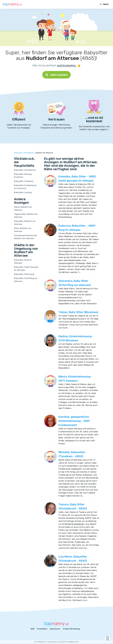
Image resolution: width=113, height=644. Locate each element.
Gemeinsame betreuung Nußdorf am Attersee (25, 237)
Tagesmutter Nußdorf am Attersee (26, 216)
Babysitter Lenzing (23, 192)
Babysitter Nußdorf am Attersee (25, 223)
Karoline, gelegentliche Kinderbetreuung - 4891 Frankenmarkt (74, 421)
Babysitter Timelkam (24, 181)
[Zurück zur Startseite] (13, 4)
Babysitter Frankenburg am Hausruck (25, 187)
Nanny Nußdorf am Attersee (23, 208)
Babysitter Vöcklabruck (25, 170)
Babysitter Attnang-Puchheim (23, 176)
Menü (104, 4)
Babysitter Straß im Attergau (23, 261)
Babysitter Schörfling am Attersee (26, 280)
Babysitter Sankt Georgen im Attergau (26, 268)
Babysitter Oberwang (24, 274)
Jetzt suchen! (56, 75)
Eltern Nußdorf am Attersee (23, 230)
